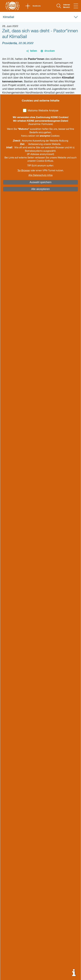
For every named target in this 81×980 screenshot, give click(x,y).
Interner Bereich (67, 6)
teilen (34, 51)
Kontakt (9, 846)
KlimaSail (9, 17)
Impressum (12, 867)
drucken (50, 51)
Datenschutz (13, 872)
